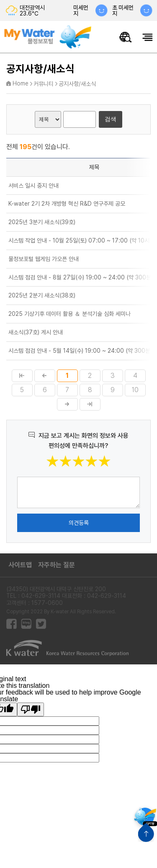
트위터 (41, 624)
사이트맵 (20, 565)
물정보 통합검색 (126, 37)
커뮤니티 (44, 84)
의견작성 (17, 477)
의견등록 (79, 523)
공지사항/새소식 (77, 84)
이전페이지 (45, 376)
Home (21, 83)
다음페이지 (67, 404)
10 (135, 390)
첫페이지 (22, 376)
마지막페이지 (90, 404)
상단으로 (146, 833)
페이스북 (12, 624)
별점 (111, 455)
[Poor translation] (31, 709)
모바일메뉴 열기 (148, 37)
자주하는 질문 (57, 565)
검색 (111, 119)
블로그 (26, 624)
